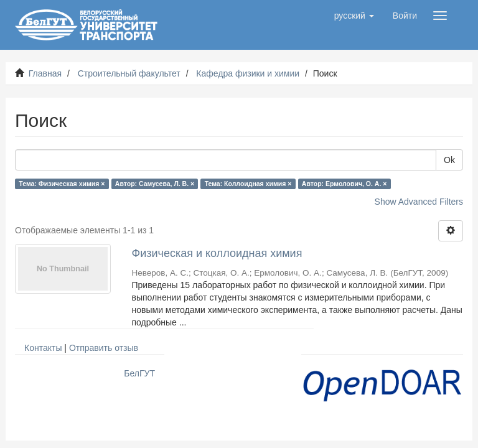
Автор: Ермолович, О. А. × (344, 184)
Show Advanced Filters (419, 202)
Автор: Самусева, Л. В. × (155, 184)
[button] (354, 16)
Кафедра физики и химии (248, 73)
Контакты (43, 348)
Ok (449, 160)
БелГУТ (139, 373)
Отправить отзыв (104, 348)
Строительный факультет (129, 73)
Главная (45, 73)
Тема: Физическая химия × (62, 184)
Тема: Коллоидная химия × (248, 184)
